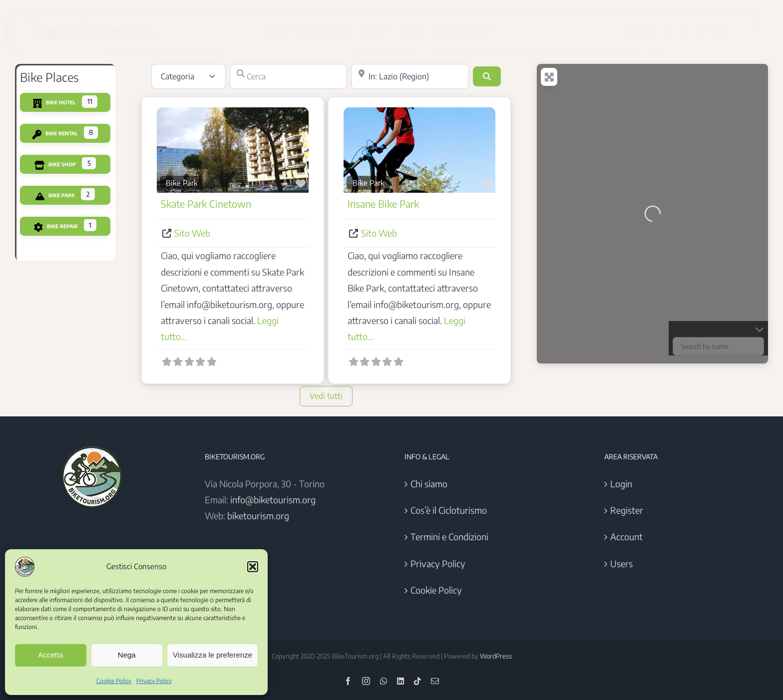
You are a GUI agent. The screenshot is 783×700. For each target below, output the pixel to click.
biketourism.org (258, 516)
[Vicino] (410, 76)
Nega (127, 655)
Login (621, 484)
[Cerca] (289, 76)
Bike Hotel (54, 102)
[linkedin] (692, 32)
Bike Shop (55, 164)
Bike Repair (56, 226)
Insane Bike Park (383, 203)
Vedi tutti (326, 396)
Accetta (50, 655)
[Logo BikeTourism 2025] (103, 23)
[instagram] (658, 32)
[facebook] (640, 32)
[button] (253, 567)
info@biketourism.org (273, 500)
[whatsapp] (675, 32)
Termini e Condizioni (449, 536)
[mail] (727, 32)
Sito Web (192, 233)
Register (627, 510)
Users (621, 563)
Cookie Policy (114, 681)
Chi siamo (429, 484)
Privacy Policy (154, 681)
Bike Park (55, 195)
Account (626, 536)
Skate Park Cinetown (206, 203)
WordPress (496, 656)
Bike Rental (55, 133)
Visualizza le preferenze (212, 655)
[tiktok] (709, 32)
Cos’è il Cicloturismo (449, 510)
